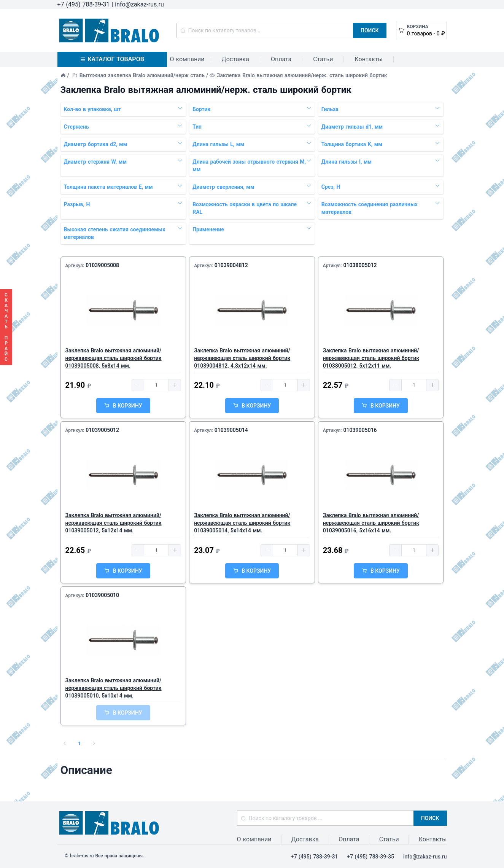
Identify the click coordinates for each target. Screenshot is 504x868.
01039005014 (231, 430)
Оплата (281, 59)
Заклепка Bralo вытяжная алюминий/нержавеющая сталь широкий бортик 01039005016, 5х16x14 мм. (371, 523)
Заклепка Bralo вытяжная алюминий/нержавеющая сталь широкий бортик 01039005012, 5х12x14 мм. (114, 523)
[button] (138, 385)
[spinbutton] (156, 385)
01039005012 (102, 430)
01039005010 (102, 595)
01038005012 (360, 265)
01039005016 (360, 430)
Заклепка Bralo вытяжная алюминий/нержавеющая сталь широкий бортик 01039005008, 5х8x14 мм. (114, 358)
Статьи (323, 59)
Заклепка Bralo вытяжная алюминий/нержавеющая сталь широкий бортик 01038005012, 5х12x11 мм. (371, 358)
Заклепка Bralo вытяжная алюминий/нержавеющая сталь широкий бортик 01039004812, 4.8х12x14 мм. (242, 358)
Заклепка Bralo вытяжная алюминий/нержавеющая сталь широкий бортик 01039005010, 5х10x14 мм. (114, 688)
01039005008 (102, 265)
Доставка (235, 59)
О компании (187, 59)
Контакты (368, 59)
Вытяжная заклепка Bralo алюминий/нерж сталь (142, 75)
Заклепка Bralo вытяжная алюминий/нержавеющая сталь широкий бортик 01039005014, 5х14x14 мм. (242, 523)
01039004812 (231, 265)
